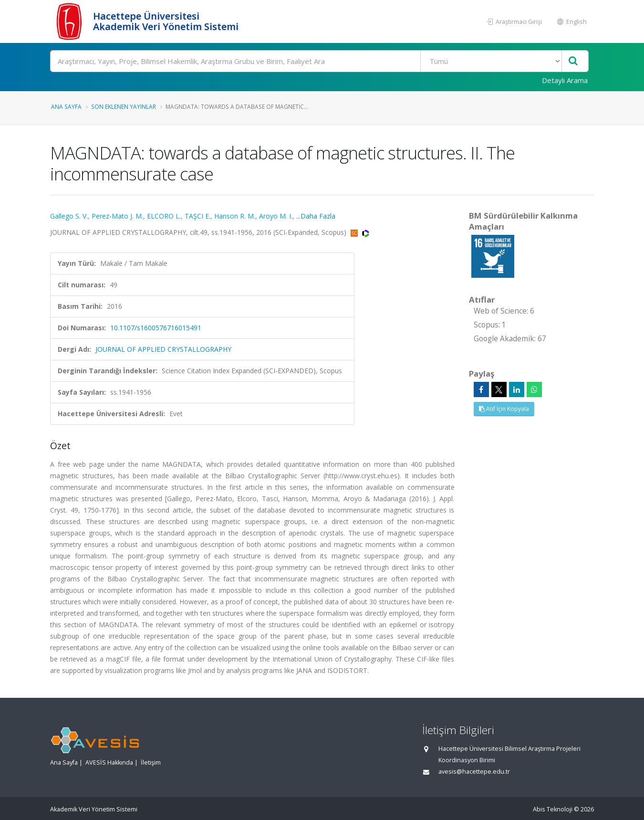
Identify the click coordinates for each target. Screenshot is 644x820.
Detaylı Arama (565, 80)
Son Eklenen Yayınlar (124, 106)
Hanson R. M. (235, 216)
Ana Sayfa (66, 106)
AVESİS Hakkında (109, 762)
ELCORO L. (164, 216)
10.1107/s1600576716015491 (156, 328)
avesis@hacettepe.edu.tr (474, 772)
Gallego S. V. (69, 216)
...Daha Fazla (316, 216)
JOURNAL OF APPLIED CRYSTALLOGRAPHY (163, 349)
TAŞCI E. (197, 216)
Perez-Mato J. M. (117, 216)
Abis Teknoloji (553, 809)
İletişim (151, 762)
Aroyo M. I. (276, 216)
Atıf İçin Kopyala (504, 409)
